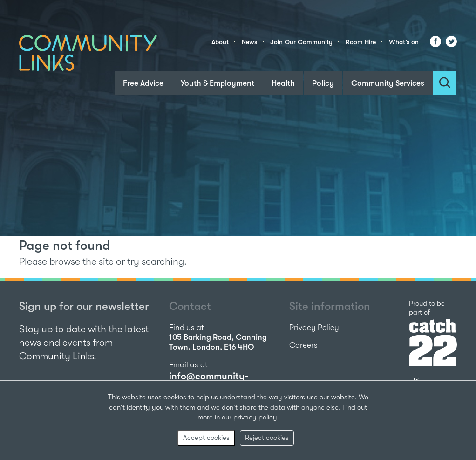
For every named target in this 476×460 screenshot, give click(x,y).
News (249, 42)
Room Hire (361, 42)
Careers (303, 345)
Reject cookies (267, 438)
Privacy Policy (314, 327)
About (220, 42)
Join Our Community (301, 42)
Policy (323, 83)
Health (283, 83)
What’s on (404, 42)
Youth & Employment (218, 83)
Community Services (388, 83)
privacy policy (255, 417)
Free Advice (143, 83)
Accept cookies (206, 438)
